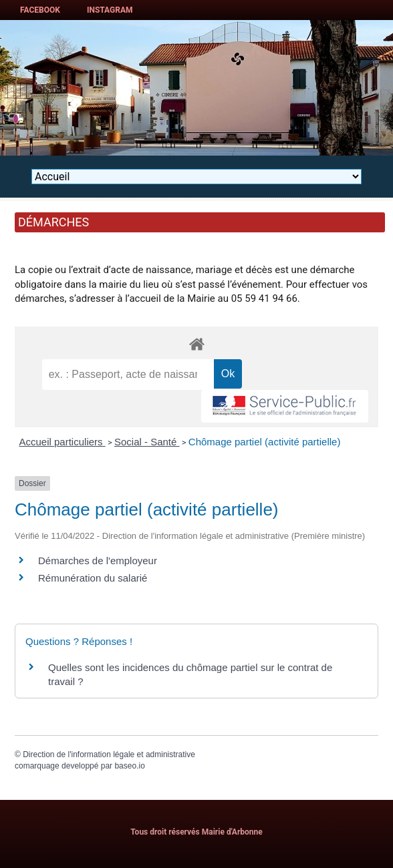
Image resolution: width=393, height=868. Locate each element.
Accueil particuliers (62, 442)
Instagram (110, 10)
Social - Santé (147, 442)
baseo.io (129, 766)
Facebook (40, 10)
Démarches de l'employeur (98, 561)
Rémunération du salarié (93, 578)
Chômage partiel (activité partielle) (265, 442)
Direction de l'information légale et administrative (109, 754)
